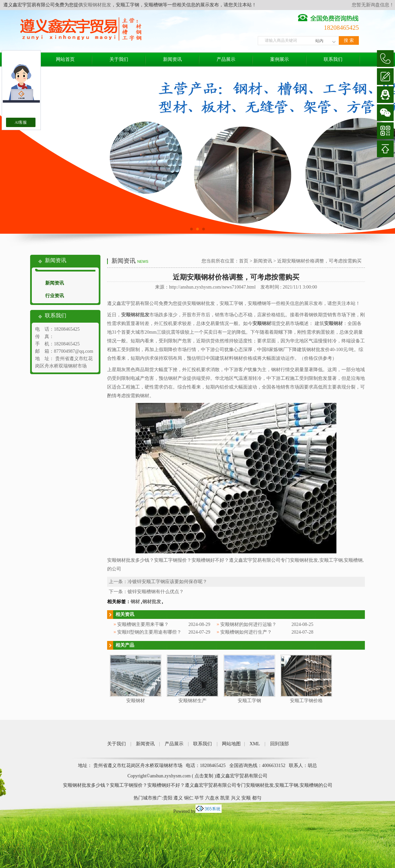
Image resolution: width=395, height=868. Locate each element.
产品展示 (226, 59)
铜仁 (189, 798)
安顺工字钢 (249, 701)
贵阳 (168, 798)
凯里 (225, 798)
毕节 (199, 798)
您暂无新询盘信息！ (373, 5)
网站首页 (65, 59)
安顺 (246, 798)
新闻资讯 (172, 59)
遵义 (178, 798)
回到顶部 (280, 744)
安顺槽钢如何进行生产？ (246, 632)
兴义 (236, 798)
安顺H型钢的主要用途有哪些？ (149, 632)
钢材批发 (152, 602)
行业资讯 (55, 296)
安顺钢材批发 (97, 5)
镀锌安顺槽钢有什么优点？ (156, 592)
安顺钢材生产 (192, 701)
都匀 (257, 798)
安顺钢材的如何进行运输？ (248, 624)
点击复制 (204, 776)
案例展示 (280, 59)
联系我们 (333, 59)
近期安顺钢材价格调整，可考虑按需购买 (319, 261)
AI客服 (21, 122)
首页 (244, 261)
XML (255, 744)
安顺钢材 (136, 701)
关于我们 (119, 59)
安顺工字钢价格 (306, 701)
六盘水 (212, 798)
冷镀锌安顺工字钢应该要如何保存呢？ (167, 582)
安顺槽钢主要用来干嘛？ (143, 624)
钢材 (135, 602)
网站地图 (231, 744)
